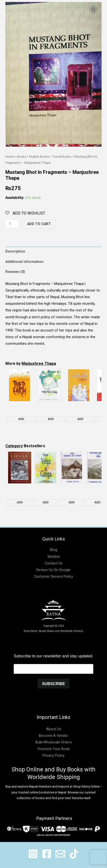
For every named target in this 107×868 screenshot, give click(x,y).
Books (21, 157)
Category (14, 446)
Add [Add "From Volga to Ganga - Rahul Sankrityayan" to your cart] (46, 502)
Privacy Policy (53, 755)
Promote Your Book (54, 749)
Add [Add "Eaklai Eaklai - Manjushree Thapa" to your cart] (80, 419)
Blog (54, 550)
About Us (54, 729)
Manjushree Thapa (39, 364)
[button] (94, 10)
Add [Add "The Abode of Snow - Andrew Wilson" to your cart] (71, 502)
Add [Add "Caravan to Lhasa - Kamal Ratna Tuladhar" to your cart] (20, 502)
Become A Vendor (53, 736)
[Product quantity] (12, 224)
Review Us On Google (53, 570)
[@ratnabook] (33, 854)
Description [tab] (15, 251)
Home (10, 157)
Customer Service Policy (53, 576)
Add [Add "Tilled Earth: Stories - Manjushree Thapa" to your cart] (21, 419)
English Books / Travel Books (50, 157)
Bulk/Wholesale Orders (54, 742)
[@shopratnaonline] (47, 854)
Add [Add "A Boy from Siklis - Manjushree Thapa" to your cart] (51, 419)
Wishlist (54, 557)
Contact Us (54, 563)
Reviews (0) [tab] (15, 272)
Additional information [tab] (24, 262)
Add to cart (39, 224)
